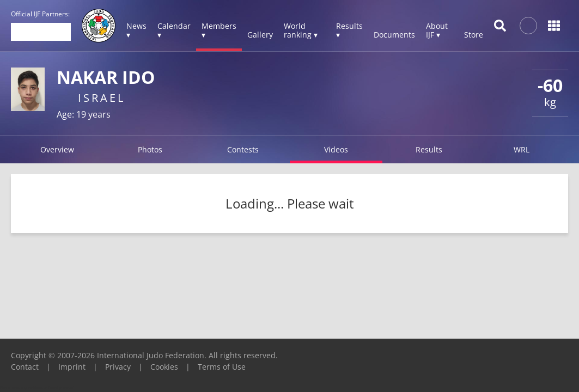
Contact (25, 367)
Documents (394, 35)
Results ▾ (349, 30)
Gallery (260, 35)
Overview (57, 149)
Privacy (118, 367)
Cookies (164, 367)
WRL (522, 149)
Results (429, 149)
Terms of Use (222, 367)
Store (474, 35)
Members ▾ (219, 30)
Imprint (72, 367)
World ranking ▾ (301, 30)
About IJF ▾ (437, 30)
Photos (150, 149)
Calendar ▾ (174, 30)
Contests (243, 149)
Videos (336, 149)
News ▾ (136, 30)
